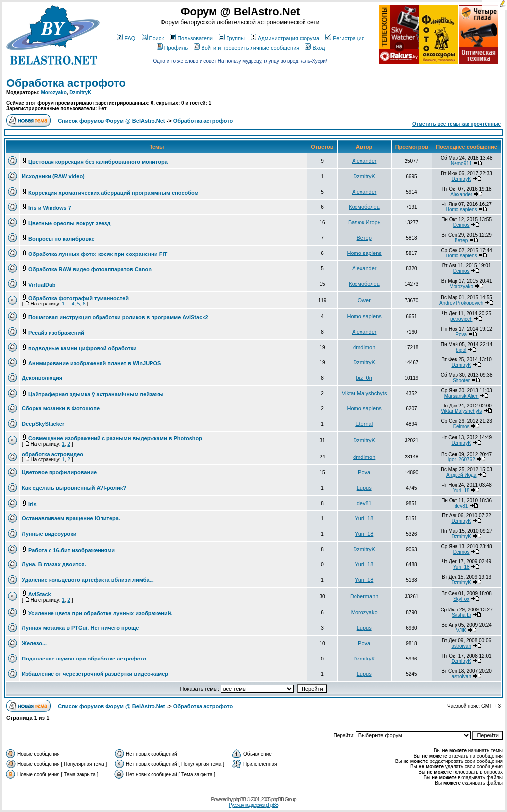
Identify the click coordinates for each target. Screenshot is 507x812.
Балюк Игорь (364, 222)
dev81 (364, 503)
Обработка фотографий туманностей (78, 298)
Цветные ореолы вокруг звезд (70, 223)
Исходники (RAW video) (53, 176)
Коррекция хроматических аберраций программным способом (113, 193)
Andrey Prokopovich (461, 303)
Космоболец (364, 207)
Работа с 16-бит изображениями (72, 550)
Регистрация (345, 38)
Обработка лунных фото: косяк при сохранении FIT (98, 254)
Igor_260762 (461, 460)
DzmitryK (80, 92)
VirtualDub (42, 285)
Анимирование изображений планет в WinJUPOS (95, 363)
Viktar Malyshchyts (364, 393)
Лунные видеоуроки (49, 534)
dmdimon (364, 347)
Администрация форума (285, 38)
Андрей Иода (461, 475)
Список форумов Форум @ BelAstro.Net (111, 121)
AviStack (40, 594)
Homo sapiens (461, 210)
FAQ (126, 38)
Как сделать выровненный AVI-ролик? (74, 488)
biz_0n (364, 378)
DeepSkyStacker (43, 424)
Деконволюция (42, 378)
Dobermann (364, 596)
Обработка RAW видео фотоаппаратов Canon (90, 269)
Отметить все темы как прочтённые (456, 124)
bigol (461, 350)
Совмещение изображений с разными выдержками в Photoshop (115, 438)
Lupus (364, 488)
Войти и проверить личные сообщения (246, 48)
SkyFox (461, 599)
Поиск (153, 38)
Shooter (461, 381)
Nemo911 (461, 164)
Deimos (461, 225)
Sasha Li (461, 615)
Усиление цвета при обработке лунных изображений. (100, 613)
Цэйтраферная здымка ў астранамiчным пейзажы (96, 394)
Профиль (173, 48)
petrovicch (461, 319)
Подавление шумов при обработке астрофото (84, 659)
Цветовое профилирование (59, 472)
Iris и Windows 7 (50, 208)
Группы (232, 38)
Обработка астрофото (66, 83)
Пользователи (191, 38)
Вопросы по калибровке (61, 239)
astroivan (461, 646)
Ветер (364, 238)
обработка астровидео (52, 454)
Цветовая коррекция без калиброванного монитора (98, 162)
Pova (461, 334)
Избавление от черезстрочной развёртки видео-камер (95, 674)
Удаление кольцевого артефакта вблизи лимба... (88, 580)
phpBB (239, 799)
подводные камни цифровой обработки (82, 348)
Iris (32, 504)
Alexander (364, 161)
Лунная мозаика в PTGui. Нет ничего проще (80, 628)
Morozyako (54, 92)
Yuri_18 (461, 490)
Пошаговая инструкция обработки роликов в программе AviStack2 (118, 317)
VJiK (461, 631)
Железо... (34, 643)
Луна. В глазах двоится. (54, 564)
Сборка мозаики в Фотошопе (61, 408)
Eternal (364, 424)
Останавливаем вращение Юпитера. (71, 518)
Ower (364, 300)
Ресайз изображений (56, 333)
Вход (315, 48)
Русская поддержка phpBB (253, 805)
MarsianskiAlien (461, 396)
